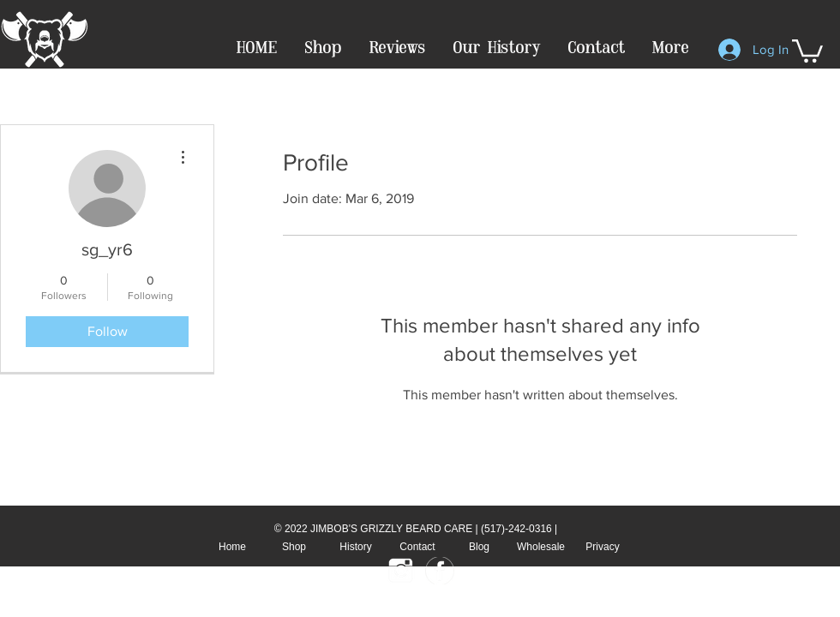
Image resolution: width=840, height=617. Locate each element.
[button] (807, 50)
